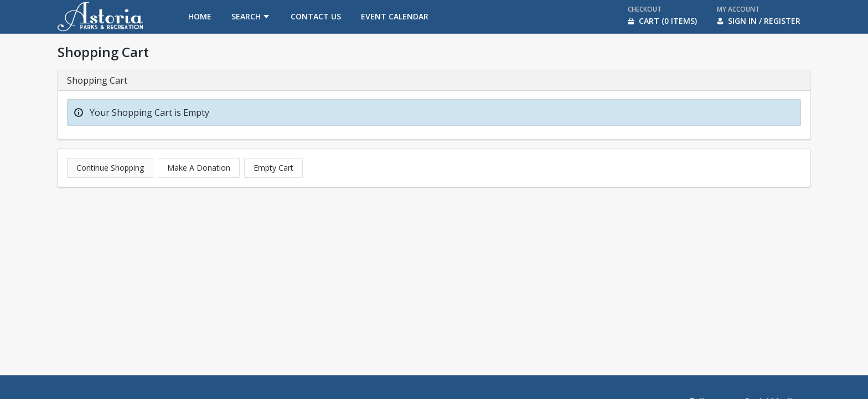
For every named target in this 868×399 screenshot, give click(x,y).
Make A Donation (199, 168)
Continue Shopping (110, 168)
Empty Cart (273, 168)
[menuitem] (200, 17)
